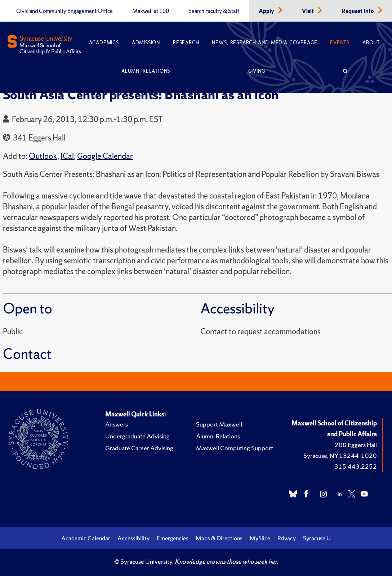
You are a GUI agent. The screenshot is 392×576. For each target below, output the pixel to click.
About (371, 43)
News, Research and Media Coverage (264, 43)
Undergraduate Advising (137, 436)
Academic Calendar (86, 538)
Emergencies (173, 538)
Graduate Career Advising (139, 448)
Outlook (43, 156)
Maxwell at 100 (151, 11)
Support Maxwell (219, 424)
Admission (146, 43)
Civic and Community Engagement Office (64, 11)
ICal (67, 156)
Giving (257, 71)
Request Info (358, 11)
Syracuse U (317, 538)
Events (340, 43)
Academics (104, 43)
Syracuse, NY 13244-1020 (340, 456)
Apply (267, 11)
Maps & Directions (219, 538)
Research (186, 43)
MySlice (260, 538)
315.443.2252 (356, 466)
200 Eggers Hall (356, 445)
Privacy (287, 538)
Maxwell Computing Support (235, 448)
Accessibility (133, 538)
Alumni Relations (146, 71)
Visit (308, 11)
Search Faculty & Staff (214, 11)
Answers (117, 424)
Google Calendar (105, 156)
